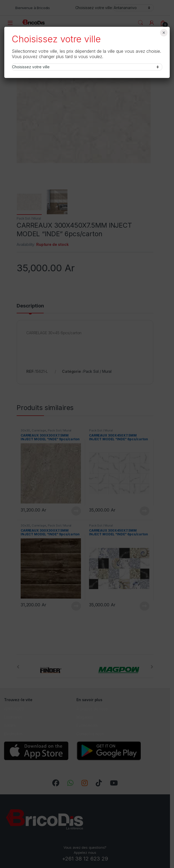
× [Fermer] (164, 33)
